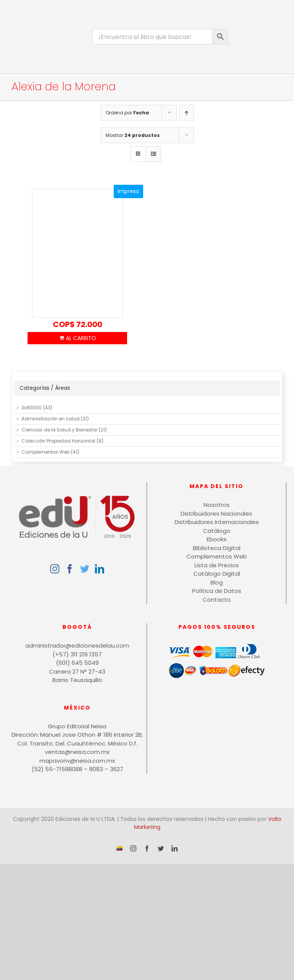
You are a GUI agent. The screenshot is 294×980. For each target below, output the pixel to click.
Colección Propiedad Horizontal (58, 441)
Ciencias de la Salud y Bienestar (60, 430)
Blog (217, 582)
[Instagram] (55, 569)
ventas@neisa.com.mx (77, 752)
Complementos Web (46, 452)
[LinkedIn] (100, 569)
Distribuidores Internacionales (217, 522)
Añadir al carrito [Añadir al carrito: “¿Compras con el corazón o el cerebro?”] (77, 338)
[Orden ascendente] (187, 113)
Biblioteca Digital (217, 548)
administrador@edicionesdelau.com (77, 645)
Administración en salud (51, 419)
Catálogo (217, 531)
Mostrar (133, 135)
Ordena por (127, 113)
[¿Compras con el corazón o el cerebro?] (77, 254)
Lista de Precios (217, 565)
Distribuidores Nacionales (216, 514)
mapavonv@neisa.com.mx (77, 761)
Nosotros (217, 505)
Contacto (217, 600)
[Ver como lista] (153, 154)
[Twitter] (85, 569)
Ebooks (217, 539)
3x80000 (32, 408)
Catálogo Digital (217, 574)
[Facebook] (70, 569)
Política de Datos (217, 591)
